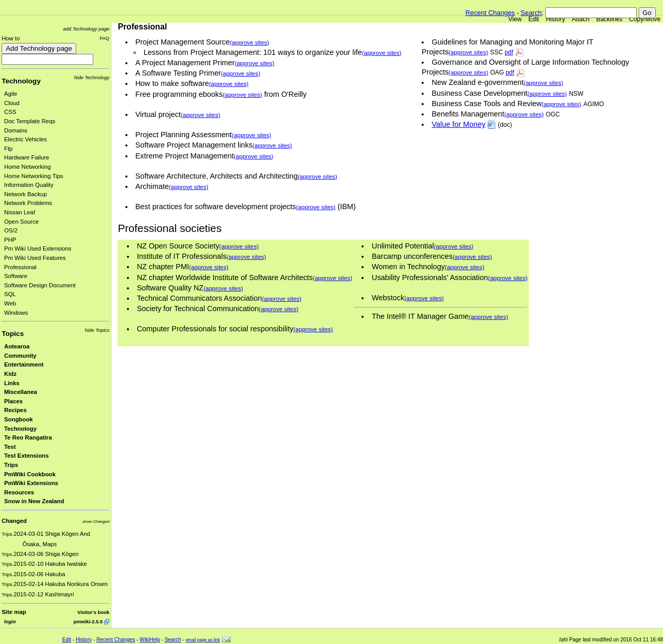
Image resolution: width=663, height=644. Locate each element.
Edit (534, 19)
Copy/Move (645, 19)
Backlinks (609, 19)
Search (531, 13)
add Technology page (86, 29)
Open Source (21, 222)
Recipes (15, 410)
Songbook (18, 419)
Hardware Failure (27, 157)
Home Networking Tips (34, 176)
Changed (14, 521)
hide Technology (92, 77)
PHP (10, 240)
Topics (13, 334)
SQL (10, 294)
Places (13, 401)
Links (12, 383)
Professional (20, 267)
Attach (581, 19)
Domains (16, 130)
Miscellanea (21, 392)
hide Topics (97, 330)
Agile (11, 94)
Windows (16, 313)
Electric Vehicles (25, 139)
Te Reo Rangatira (28, 437)
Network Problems (28, 203)
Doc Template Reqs (30, 121)
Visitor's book (93, 612)
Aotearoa (17, 346)
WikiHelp (150, 640)
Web (10, 303)
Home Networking (27, 167)
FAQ (104, 38)
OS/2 (11, 230)
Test (10, 447)
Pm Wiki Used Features (35, 258)
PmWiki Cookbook (30, 474)
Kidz (10, 374)
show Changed (96, 522)
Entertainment (24, 364)
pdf (509, 52)
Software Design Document (40, 285)
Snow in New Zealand (34, 501)
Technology (21, 81)
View (515, 19)
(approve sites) (468, 52)
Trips (11, 465)
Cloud (12, 103)
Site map (14, 612)
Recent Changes (490, 13)
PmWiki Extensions (31, 483)
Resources (19, 492)
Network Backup (25, 194)
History (556, 19)
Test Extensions (26, 456)
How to (11, 38)
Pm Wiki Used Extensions (38, 248)
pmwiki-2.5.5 (88, 621)
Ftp (8, 149)
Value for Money (459, 124)
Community (20, 356)
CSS (10, 112)
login (10, 621)
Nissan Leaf (20, 212)
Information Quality (29, 185)
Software (16, 276)
